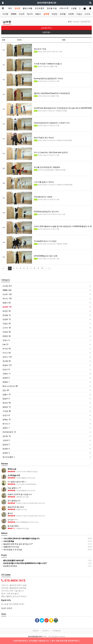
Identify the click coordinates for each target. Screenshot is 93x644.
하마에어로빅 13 (9, 432)
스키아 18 (7, 328)
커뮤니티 (64, 8)
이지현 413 (7, 286)
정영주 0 (6, 399)
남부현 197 (7, 307)
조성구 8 (6, 415)
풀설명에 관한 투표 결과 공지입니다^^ (17, 544)
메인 (10, 8)
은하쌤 (63, 14)
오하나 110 (7, 357)
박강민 (55, 14)
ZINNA (14, 14)
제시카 (30, 14)
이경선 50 (7, 324)
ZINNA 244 (7, 290)
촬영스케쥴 (27, 8)
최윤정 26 (7, 336)
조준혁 (71, 14)
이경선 (79, 14)
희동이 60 (7, 303)
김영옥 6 (6, 378)
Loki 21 (5, 344)
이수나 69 (7, 353)
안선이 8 (6, 369)
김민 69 (6, 390)
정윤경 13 (7, 407)
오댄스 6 (6, 340)
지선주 (22, 14)
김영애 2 (6, 453)
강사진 (17, 8)
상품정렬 (47, 32)
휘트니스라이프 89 (10, 386)
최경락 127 (7, 365)
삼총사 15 (7, 394)
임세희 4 (6, 449)
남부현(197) (47, 28)
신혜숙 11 (7, 374)
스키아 (87, 14)
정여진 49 (7, 403)
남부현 (46, 14)
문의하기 (46, 631)
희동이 (38, 14)
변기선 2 (6, 424)
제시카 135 (7, 299)
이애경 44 (7, 332)
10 (42, 268)
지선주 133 (7, 294)
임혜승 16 (7, 420)
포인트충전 (39, 8)
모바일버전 (57, 631)
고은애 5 (6, 440)
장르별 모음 (52, 8)
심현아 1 (6, 428)
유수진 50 (7, 349)
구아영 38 (7, 411)
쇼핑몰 (74, 8)
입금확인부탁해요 (9, 566)
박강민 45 (7, 311)
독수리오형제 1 (9, 457)
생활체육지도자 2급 (10, 547)
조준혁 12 (7, 319)
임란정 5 (6, 445)
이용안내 (36, 631)
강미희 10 (7, 436)
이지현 (5, 14)
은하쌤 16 (7, 315)
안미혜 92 (7, 361)
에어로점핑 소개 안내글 (12, 550)
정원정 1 (6, 382)
